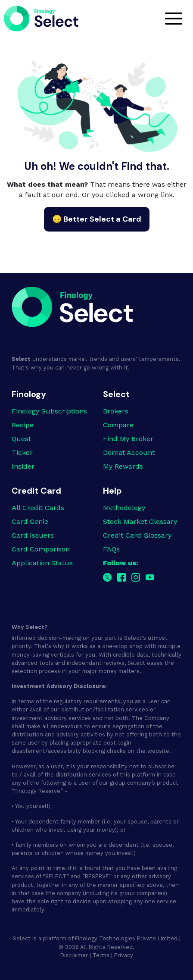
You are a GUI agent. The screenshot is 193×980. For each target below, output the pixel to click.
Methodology (124, 508)
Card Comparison (41, 549)
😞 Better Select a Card (97, 219)
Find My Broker (128, 439)
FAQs (111, 549)
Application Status (42, 563)
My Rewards (123, 466)
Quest (21, 439)
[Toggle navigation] (174, 19)
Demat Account (129, 452)
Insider (23, 466)
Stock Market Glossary (140, 521)
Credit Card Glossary (137, 535)
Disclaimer (74, 955)
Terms (101, 955)
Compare (118, 425)
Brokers (116, 411)
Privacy (124, 955)
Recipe (23, 425)
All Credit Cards (38, 508)
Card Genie (30, 521)
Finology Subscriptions (49, 411)
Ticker (22, 452)
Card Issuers (33, 535)
